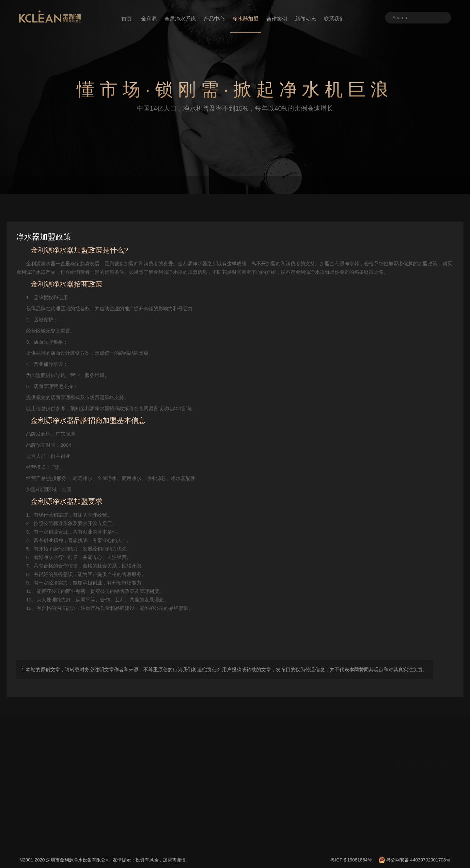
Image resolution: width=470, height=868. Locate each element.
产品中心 (214, 19)
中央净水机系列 (96, 774)
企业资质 (390, 767)
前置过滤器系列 (96, 764)
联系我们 (334, 19)
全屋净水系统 (180, 19)
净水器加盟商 (159, 814)
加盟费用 (390, 777)
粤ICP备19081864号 (351, 860)
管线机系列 (92, 794)
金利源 (149, 19)
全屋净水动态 (159, 784)
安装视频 (155, 845)
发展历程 (33, 774)
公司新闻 (155, 764)
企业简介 (33, 764)
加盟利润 (415, 777)
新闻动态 (305, 19)
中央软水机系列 (96, 784)
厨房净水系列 (94, 804)
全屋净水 (441, 767)
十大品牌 (441, 777)
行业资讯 (155, 794)
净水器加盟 (245, 19)
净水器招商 (157, 834)
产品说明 (89, 814)
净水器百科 (157, 804)
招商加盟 (33, 784)
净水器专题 (157, 774)
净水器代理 (157, 824)
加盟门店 (415, 767)
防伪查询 (215, 774)
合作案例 (277, 19)
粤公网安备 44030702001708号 (418, 860)
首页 (127, 19)
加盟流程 (364, 777)
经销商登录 (218, 764)
